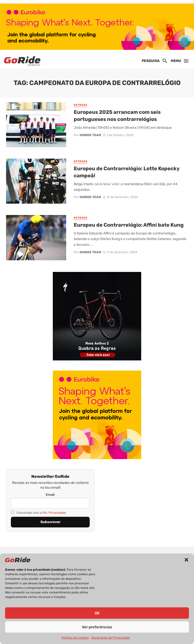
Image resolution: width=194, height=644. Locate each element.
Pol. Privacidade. (54, 513)
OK (97, 613)
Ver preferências (97, 627)
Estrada (81, 105)
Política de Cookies (75, 638)
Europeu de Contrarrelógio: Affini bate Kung (129, 225)
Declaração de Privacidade (111, 638)
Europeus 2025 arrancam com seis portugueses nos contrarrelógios (117, 116)
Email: (50, 495)
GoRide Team (90, 135)
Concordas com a (39, 512)
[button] (186, 560)
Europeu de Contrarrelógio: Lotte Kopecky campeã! (127, 172)
